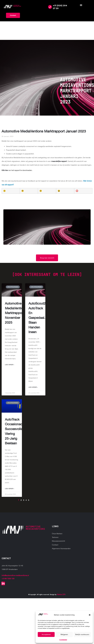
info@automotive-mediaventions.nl (15, 575)
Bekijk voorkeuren (82, 634)
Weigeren (64, 634)
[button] (90, 615)
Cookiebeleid (63, 640)
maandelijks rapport (59, 161)
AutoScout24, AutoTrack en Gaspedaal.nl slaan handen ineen (38, 318)
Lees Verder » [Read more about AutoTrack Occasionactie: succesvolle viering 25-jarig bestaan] (10, 489)
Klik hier (5, 170)
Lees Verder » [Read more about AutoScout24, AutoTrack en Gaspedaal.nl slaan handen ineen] (33, 387)
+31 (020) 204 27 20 (60, 7)
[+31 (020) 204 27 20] (50, 7)
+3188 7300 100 (8, 579)
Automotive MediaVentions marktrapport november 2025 (16, 313)
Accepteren (46, 634)
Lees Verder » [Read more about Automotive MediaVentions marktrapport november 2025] (10, 365)
